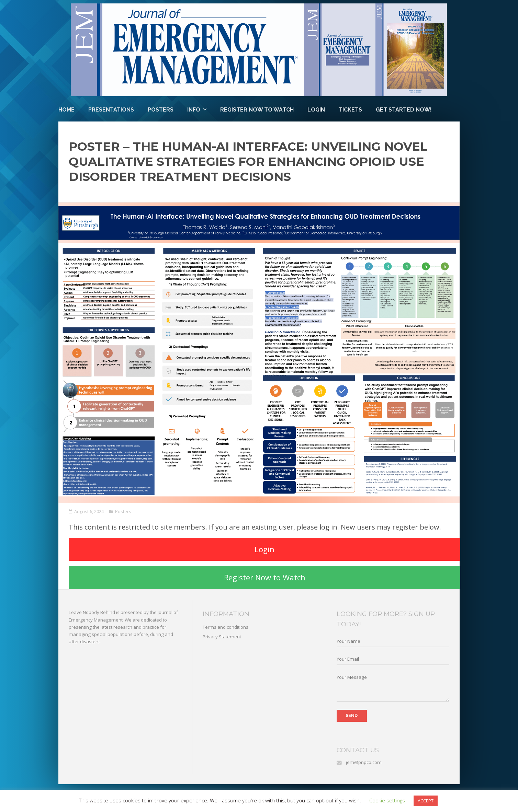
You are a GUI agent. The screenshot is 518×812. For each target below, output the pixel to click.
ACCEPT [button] (426, 801)
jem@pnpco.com (364, 762)
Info (194, 110)
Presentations (111, 110)
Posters (161, 110)
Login (316, 110)
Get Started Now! (404, 110)
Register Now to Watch (257, 110)
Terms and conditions (226, 627)
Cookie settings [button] (387, 800)
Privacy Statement (222, 637)
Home (66, 110)
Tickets (350, 110)
